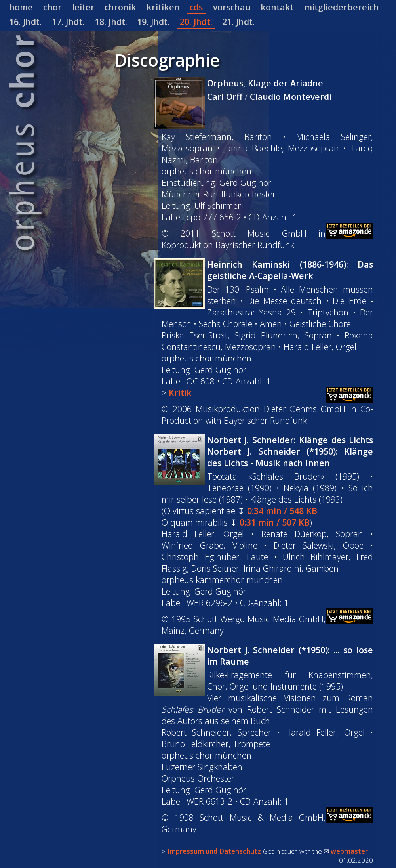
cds (196, 7)
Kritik (180, 393)
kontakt (277, 7)
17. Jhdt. (68, 22)
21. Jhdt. (238, 22)
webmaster (349, 851)
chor (52, 7)
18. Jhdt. (111, 22)
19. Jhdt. (153, 22)
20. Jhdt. (196, 22)
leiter (83, 7)
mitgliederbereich (342, 7)
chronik (120, 7)
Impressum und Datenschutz (214, 851)
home (21, 7)
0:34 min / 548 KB (282, 511)
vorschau (232, 7)
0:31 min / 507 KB (275, 522)
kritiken (163, 7)
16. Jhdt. (25, 22)
